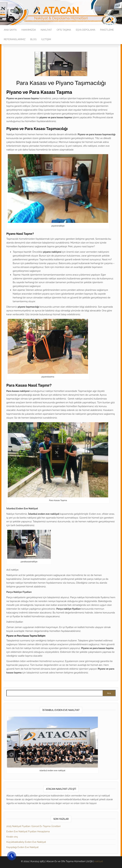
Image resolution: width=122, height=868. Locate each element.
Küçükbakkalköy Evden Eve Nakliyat (26, 842)
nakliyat (99, 861)
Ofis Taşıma (64, 30)
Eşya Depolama (86, 30)
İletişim (46, 39)
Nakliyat (46, 30)
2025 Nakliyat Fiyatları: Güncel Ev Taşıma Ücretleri (34, 826)
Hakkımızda (29, 30)
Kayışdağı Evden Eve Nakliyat (22, 847)
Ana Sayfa (10, 30)
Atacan (61, 10)
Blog (33, 39)
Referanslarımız (15, 39)
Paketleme (107, 30)
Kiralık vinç (12, 837)
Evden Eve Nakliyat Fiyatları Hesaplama (28, 831)
